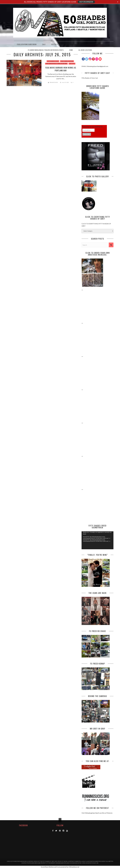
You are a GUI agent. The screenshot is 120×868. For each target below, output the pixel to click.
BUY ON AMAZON (86, 2)
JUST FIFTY (55, 44)
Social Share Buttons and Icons (51, 867)
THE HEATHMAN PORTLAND (72, 44)
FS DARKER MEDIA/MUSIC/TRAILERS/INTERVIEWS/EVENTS (46, 50)
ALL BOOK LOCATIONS (85, 50)
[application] (97, 540)
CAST (44, 44)
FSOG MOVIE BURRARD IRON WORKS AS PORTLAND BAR (61, 69)
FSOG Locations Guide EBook (27, 44)
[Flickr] (97, 59)
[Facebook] (83, 59)
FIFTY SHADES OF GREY (53, 61)
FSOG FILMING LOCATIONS (67, 61)
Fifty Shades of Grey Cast (90, 78)
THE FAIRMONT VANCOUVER (95, 44)
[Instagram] (90, 59)
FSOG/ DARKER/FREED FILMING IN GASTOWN (56, 64)
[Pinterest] (93, 59)
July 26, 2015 (65, 82)
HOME (71, 50)
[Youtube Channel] (100, 59)
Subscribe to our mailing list (92, 127)
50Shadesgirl (54, 82)
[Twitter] (87, 59)
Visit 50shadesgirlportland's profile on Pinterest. (97, 813)
